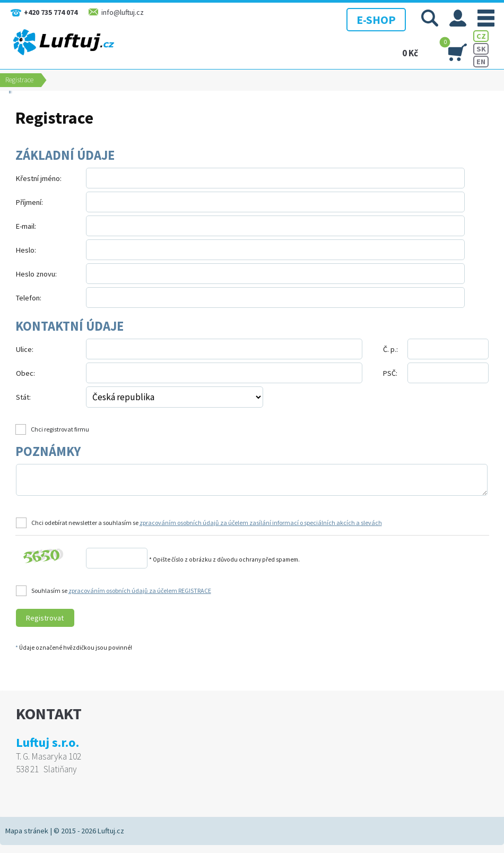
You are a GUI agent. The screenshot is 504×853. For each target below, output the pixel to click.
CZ (481, 36)
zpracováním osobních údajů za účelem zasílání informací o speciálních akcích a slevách (261, 523)
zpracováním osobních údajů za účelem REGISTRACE (140, 591)
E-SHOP (373, 19)
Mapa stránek (27, 831)
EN (481, 62)
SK (481, 49)
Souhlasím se (121, 591)
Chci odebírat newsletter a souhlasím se (207, 523)
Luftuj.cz (111, 831)
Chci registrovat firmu (60, 429)
